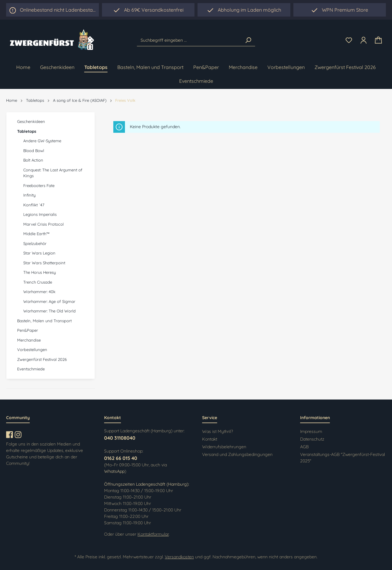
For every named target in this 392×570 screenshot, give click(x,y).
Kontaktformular (153, 534)
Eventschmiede (31, 369)
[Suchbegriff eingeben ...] (189, 40)
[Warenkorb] (378, 40)
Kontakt (210, 439)
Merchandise (29, 340)
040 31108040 (120, 438)
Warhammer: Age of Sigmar (49, 301)
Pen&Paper (28, 330)
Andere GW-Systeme (42, 141)
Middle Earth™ (36, 234)
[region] (244, 10)
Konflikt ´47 (34, 205)
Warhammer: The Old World (49, 311)
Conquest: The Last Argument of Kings (53, 173)
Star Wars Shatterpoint (44, 263)
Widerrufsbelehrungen (224, 447)
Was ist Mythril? (218, 431)
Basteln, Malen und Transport (44, 321)
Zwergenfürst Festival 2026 (42, 359)
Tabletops (27, 131)
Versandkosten (179, 557)
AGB (304, 447)
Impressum (311, 431)
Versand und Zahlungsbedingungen (237, 454)
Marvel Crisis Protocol (43, 224)
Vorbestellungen (32, 350)
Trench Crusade (38, 282)
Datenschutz (312, 439)
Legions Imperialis (40, 214)
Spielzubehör (35, 243)
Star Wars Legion (39, 253)
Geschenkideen (31, 121)
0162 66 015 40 (121, 458)
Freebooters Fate (39, 186)
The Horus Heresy (40, 272)
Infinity (29, 195)
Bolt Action (33, 160)
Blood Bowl (34, 151)
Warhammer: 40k (39, 292)
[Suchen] (248, 40)
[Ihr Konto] (364, 40)
